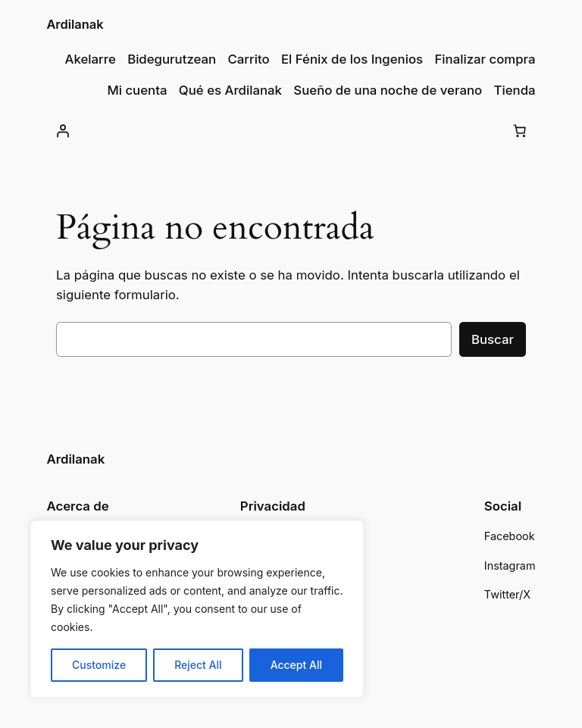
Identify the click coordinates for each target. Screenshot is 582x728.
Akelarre (91, 59)
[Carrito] (520, 130)
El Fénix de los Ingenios (352, 59)
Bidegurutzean (172, 59)
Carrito (249, 59)
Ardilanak (75, 24)
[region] (197, 609)
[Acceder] (62, 130)
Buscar (493, 339)
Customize (99, 665)
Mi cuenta (137, 90)
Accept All (296, 665)
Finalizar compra (485, 59)
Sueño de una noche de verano (388, 90)
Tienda (515, 90)
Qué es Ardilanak (230, 90)
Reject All (198, 665)
